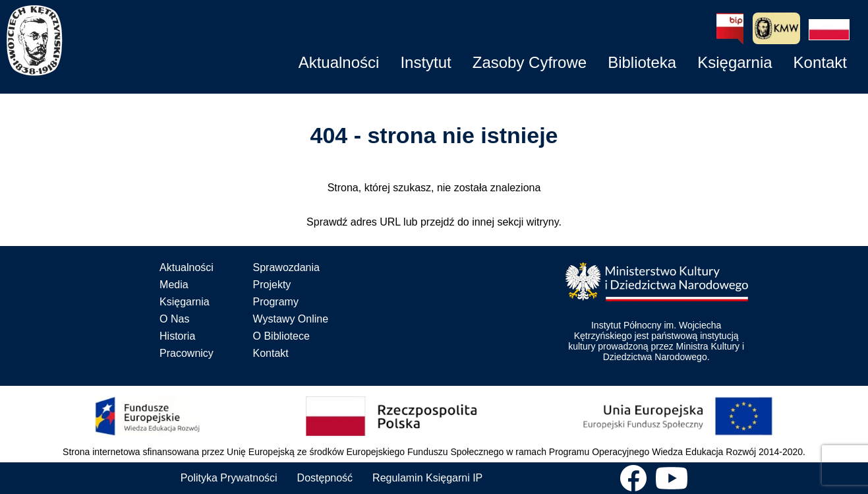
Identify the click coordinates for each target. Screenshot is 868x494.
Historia (177, 336)
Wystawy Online (291, 319)
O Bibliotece (281, 336)
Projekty (272, 285)
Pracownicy (187, 353)
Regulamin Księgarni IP (427, 478)
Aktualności (187, 267)
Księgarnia (185, 302)
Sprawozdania (286, 267)
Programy (276, 302)
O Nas (174, 319)
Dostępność (325, 478)
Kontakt (271, 353)
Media (174, 285)
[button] (829, 30)
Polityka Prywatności (229, 478)
